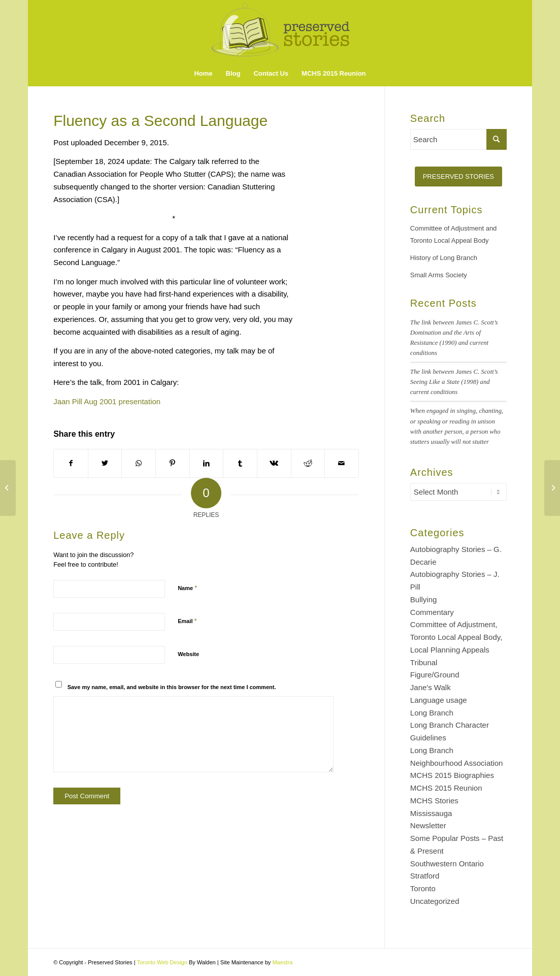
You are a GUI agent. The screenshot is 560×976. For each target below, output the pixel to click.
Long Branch (432, 713)
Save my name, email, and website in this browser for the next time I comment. (172, 687)
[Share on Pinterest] (173, 463)
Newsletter (428, 825)
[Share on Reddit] (308, 463)
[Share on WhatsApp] (139, 463)
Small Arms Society (439, 275)
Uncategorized (435, 901)
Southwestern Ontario (447, 864)
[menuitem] (203, 74)
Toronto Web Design (162, 962)
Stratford (425, 876)
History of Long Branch (444, 258)
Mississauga (431, 813)
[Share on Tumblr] (240, 463)
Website (188, 654)
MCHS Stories (434, 801)
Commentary (432, 612)
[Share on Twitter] (105, 463)
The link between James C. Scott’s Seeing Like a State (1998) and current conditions (454, 382)
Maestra (282, 962)
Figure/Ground (435, 675)
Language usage (439, 700)
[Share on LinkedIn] (207, 463)
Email (187, 621)
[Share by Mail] (342, 463)
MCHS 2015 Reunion (446, 788)
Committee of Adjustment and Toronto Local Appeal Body (454, 235)
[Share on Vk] (274, 463)
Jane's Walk (431, 687)
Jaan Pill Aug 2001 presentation (107, 401)
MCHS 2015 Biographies (452, 775)
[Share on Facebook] (71, 463)
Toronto (423, 888)
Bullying (424, 599)
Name (187, 588)
